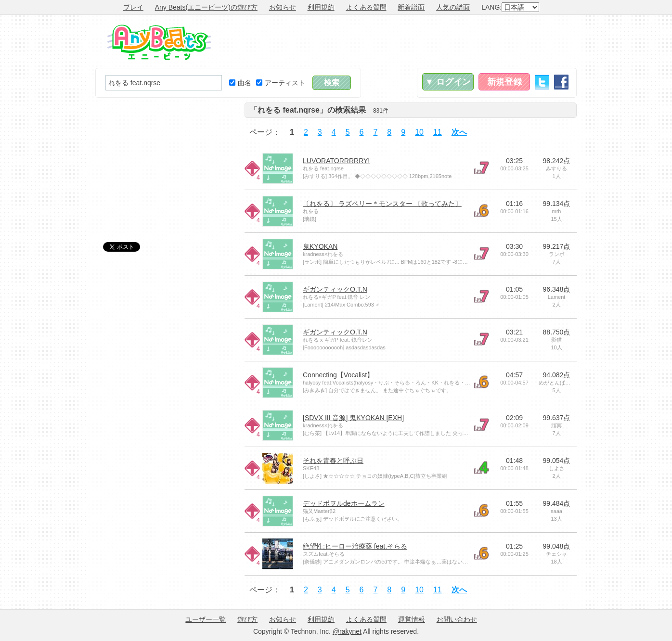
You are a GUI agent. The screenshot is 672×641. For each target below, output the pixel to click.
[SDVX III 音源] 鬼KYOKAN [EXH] (353, 418)
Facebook (561, 82)
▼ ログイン (448, 82)
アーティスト (281, 83)
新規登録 (504, 82)
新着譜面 (411, 7)
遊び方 (247, 619)
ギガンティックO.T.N (335, 289)
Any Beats (159, 42)
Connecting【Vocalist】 (338, 375)
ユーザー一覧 (206, 619)
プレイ (133, 7)
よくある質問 (366, 7)
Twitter (542, 82)
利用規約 (321, 7)
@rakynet (347, 631)
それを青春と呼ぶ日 (333, 461)
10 (419, 132)
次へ (459, 132)
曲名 (240, 83)
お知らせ (283, 7)
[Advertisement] (401, 41)
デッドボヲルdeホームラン (344, 503)
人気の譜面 (453, 7)
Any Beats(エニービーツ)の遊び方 (206, 7)
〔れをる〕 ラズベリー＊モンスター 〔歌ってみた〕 (382, 204)
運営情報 (412, 619)
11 (438, 132)
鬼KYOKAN (320, 246)
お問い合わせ (457, 619)
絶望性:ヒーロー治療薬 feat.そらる (355, 546)
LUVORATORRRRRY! (336, 161)
